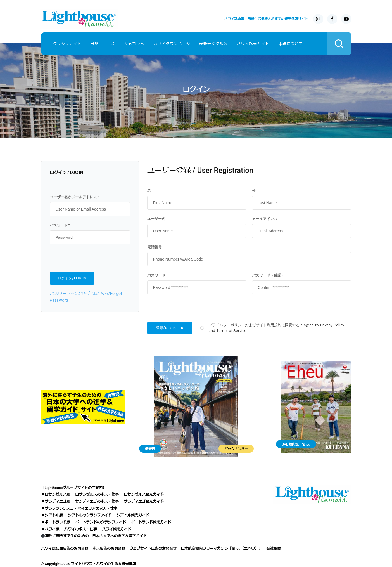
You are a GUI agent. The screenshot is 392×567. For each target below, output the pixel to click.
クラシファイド (67, 44)
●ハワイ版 (50, 529)
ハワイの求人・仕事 (81, 529)
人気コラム (134, 44)
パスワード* (60, 225)
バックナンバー (236, 449)
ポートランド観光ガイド (151, 522)
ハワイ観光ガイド (253, 44)
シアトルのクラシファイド (90, 515)
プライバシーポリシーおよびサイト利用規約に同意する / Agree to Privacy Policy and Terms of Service (276, 328)
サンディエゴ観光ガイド (144, 501)
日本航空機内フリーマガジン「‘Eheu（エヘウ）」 (222, 548)
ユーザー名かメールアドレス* (74, 197)
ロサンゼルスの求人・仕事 (97, 494)
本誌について (291, 44)
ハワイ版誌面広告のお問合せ (65, 548)
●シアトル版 (52, 515)
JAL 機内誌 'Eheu (296, 445)
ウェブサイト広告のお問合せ (153, 548)
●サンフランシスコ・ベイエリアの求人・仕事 (79, 508)
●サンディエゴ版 (56, 501)
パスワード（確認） (268, 275)
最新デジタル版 (213, 44)
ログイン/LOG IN (72, 278)
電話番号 (155, 247)
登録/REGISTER (170, 328)
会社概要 (274, 548)
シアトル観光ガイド (133, 515)
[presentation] (89, 258)
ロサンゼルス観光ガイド (144, 494)
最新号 (150, 449)
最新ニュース (103, 44)
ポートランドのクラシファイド (101, 522)
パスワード (156, 275)
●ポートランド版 (56, 522)
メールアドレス (265, 219)
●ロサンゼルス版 (56, 494)
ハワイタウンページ (172, 44)
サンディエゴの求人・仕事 (97, 501)
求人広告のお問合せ (109, 548)
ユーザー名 (156, 219)
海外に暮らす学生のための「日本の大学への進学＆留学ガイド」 (96, 536)
